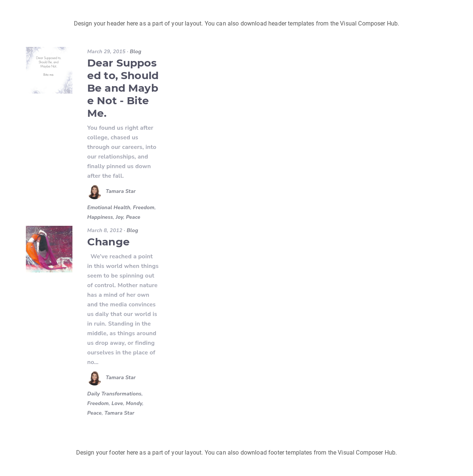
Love (117, 403)
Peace (133, 217)
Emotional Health (109, 208)
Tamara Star (121, 192)
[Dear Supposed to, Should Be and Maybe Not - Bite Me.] (49, 70)
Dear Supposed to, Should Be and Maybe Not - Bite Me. (123, 88)
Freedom (144, 208)
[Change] (49, 249)
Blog (135, 52)
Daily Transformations (114, 394)
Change (108, 242)
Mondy (134, 403)
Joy (119, 217)
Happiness (100, 217)
